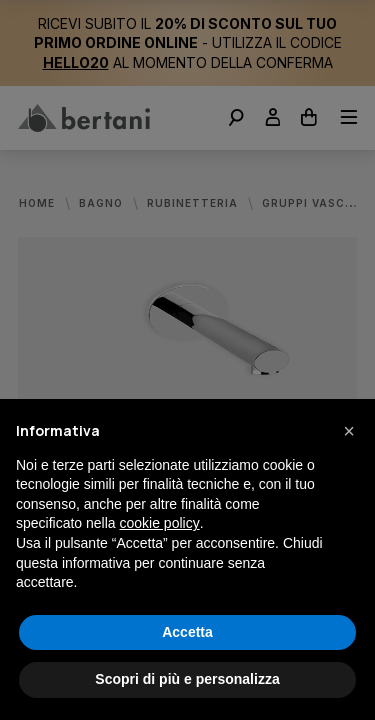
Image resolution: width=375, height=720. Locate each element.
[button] (349, 431)
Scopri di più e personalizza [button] (187, 679)
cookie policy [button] (160, 523)
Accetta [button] (187, 632)
